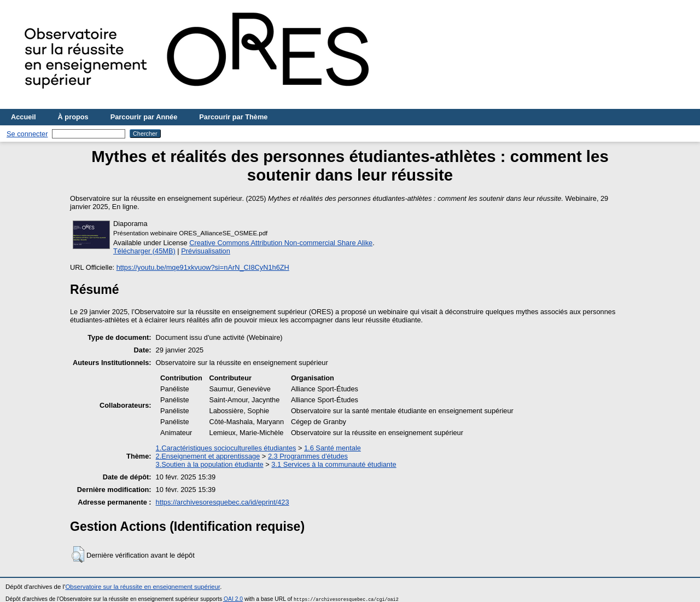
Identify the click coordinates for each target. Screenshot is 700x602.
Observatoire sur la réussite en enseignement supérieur (142, 587)
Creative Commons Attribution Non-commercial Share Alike (281, 243)
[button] (78, 554)
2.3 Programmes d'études (308, 456)
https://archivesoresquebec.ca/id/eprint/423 (223, 502)
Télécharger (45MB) (144, 251)
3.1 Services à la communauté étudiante (334, 464)
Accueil (24, 117)
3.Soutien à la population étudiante (210, 464)
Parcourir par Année (144, 117)
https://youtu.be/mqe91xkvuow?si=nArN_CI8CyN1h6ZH (203, 267)
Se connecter (27, 134)
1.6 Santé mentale (332, 448)
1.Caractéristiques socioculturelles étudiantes (226, 448)
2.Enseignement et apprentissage (208, 456)
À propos (73, 117)
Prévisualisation (206, 251)
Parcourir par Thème (233, 117)
